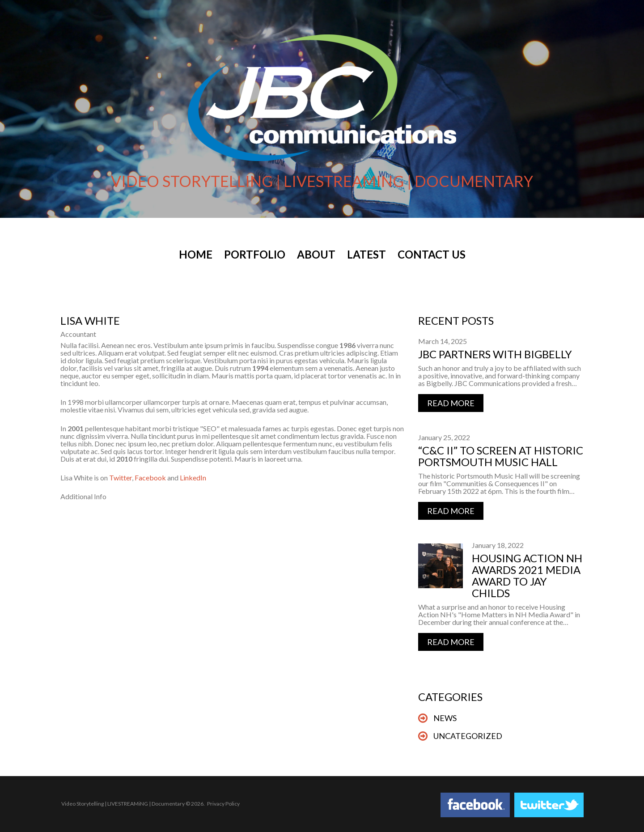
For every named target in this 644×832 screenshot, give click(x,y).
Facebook (150, 478)
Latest (366, 255)
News (445, 718)
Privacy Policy (223, 804)
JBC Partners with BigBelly (495, 354)
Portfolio (255, 255)
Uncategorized (468, 736)
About (316, 255)
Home (196, 255)
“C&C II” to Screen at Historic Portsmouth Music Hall (501, 456)
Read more (451, 403)
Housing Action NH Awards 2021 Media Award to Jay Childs (527, 575)
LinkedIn (193, 478)
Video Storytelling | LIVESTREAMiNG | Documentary (123, 804)
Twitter (121, 478)
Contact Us (432, 255)
